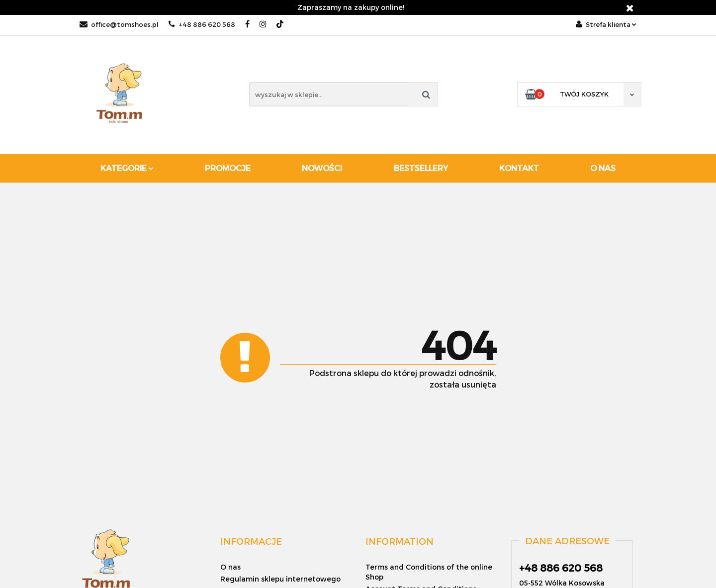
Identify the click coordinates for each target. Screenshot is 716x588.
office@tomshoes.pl (119, 24)
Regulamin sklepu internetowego (280, 579)
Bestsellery (421, 168)
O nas (603, 168)
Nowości (322, 168)
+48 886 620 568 (202, 24)
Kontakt (519, 168)
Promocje (228, 168)
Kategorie (127, 168)
